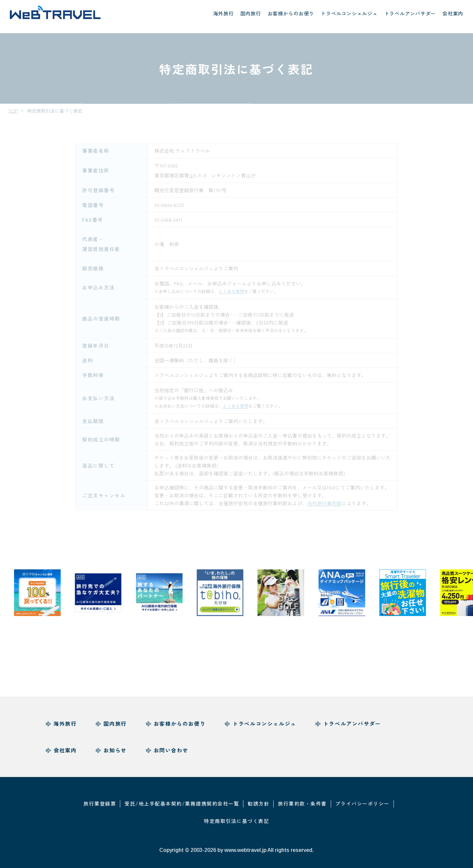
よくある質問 (231, 284)
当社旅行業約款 (324, 496)
